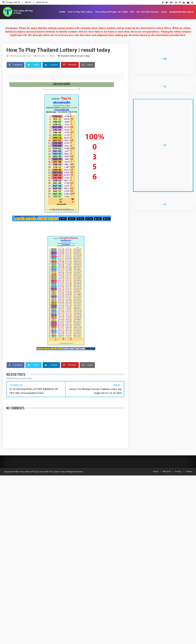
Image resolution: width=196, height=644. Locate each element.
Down (164, 12)
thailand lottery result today (75, 56)
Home (156, 472)
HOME (62, 12)
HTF (132, 12)
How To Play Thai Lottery (80, 12)
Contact (189, 472)
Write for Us (42, 2)
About (28, 2)
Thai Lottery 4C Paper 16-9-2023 (111, 12)
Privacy (178, 472)
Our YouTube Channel (148, 12)
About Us (167, 472)
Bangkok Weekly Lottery (181, 12)
